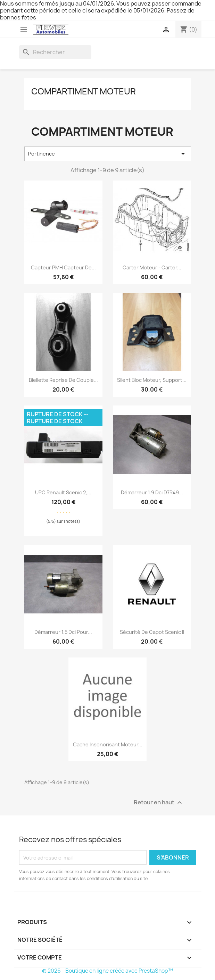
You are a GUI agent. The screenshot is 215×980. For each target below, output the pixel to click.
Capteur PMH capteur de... (63, 267)
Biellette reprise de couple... (63, 380)
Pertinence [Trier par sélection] (108, 154)
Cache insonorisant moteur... (108, 744)
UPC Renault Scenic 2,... (63, 492)
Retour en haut (159, 803)
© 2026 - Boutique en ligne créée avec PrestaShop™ (107, 971)
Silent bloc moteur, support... (152, 380)
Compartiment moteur (84, 91)
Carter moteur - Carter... (152, 267)
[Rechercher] (55, 52)
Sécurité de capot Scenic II (152, 632)
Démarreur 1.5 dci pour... (63, 632)
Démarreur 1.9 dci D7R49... (152, 492)
